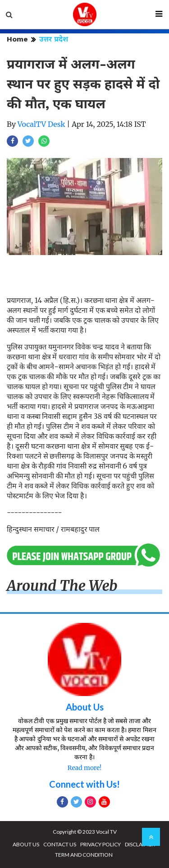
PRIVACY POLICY (100, 844)
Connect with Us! (84, 784)
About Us (85, 707)
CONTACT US (60, 844)
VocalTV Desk (41, 124)
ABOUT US (26, 844)
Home (17, 39)
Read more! (84, 768)
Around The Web (62, 586)
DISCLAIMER (140, 844)
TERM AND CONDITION (84, 855)
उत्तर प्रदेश (54, 39)
